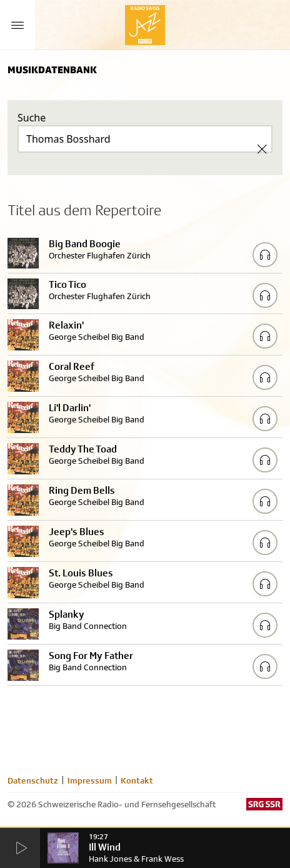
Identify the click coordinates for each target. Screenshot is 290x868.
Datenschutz (33, 780)
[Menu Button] (17, 25)
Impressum (90, 780)
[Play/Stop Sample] (265, 255)
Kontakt (137, 780)
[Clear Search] (262, 149)
